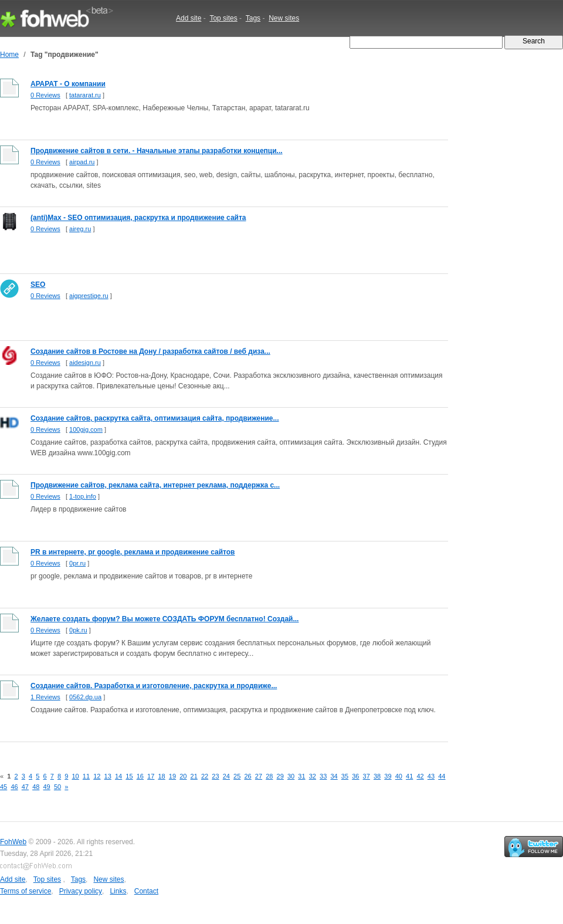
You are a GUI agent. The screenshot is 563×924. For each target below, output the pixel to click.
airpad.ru (82, 162)
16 (140, 776)
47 (25, 787)
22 (205, 776)
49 (47, 787)
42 (420, 776)
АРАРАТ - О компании (68, 84)
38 (377, 776)
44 (442, 776)
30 (291, 776)
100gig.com (86, 429)
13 (108, 776)
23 (215, 776)
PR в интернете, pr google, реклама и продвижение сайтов (133, 552)
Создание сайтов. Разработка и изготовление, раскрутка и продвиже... (154, 686)
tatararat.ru (85, 95)
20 (183, 776)
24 (226, 776)
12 (97, 776)
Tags (253, 18)
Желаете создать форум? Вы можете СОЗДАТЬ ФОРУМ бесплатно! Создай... (165, 619)
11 (86, 776)
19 (172, 776)
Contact (146, 891)
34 (334, 776)
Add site (189, 18)
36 (355, 776)
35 (345, 776)
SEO (38, 285)
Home (9, 55)
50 (57, 787)
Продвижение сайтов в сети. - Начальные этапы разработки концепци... (157, 151)
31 (301, 776)
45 (4, 787)
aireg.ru (80, 229)
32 (313, 776)
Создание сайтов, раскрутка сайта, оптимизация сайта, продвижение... (155, 418)
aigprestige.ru (89, 296)
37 (367, 776)
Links (118, 891)
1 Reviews (45, 697)
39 (388, 776)
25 (237, 776)
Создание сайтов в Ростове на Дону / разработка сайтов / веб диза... (150, 351)
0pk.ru (78, 630)
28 (269, 776)
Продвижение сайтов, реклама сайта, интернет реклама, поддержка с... (155, 485)
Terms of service (26, 891)
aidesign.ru (85, 363)
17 (151, 776)
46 (14, 787)
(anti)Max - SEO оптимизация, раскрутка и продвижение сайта (138, 218)
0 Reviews (45, 95)
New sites (284, 18)
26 (247, 776)
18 (161, 776)
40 (399, 776)
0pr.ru (77, 563)
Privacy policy (81, 891)
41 (409, 776)
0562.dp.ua (85, 697)
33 (323, 776)
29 (280, 776)
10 (75, 776)
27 (259, 776)
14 (118, 776)
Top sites (223, 18)
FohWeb (13, 842)
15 (129, 776)
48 (36, 787)
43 (431, 776)
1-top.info (83, 496)
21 (194, 776)
